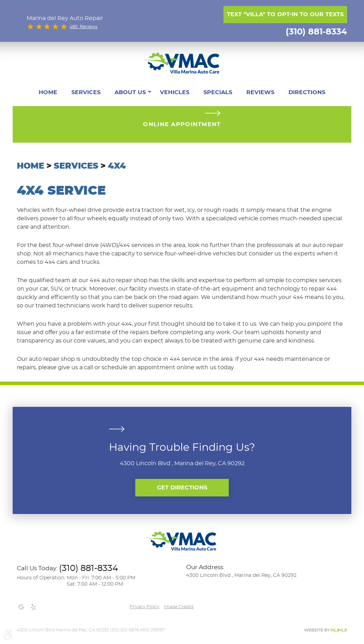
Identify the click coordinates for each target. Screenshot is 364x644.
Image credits (179, 607)
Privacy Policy (145, 607)
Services (86, 92)
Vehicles (175, 92)
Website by (325, 630)
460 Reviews (83, 27)
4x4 (117, 166)
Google (21, 607)
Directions (307, 92)
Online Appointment (182, 124)
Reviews (260, 92)
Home (48, 92)
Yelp (33, 607)
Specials (218, 92)
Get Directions (182, 488)
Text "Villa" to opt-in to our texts (285, 14)
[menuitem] (48, 92)
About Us (130, 92)
